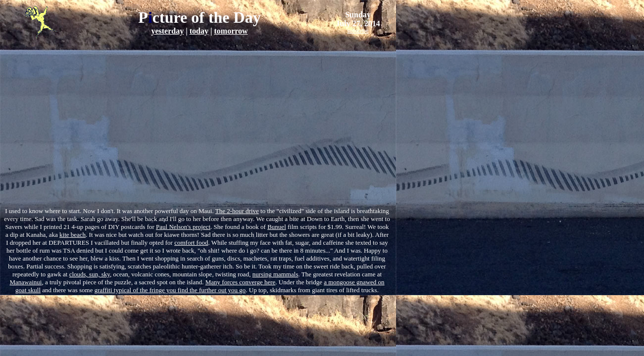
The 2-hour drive (237, 211)
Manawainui (25, 282)
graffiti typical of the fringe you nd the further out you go (170, 290)
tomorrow (231, 31)
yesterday (167, 31)
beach (78, 235)
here (269, 282)
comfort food (191, 243)
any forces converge (234, 282)
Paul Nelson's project (183, 227)
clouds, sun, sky (90, 274)
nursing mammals (275, 274)
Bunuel (277, 227)
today (199, 31)
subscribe (358, 31)
